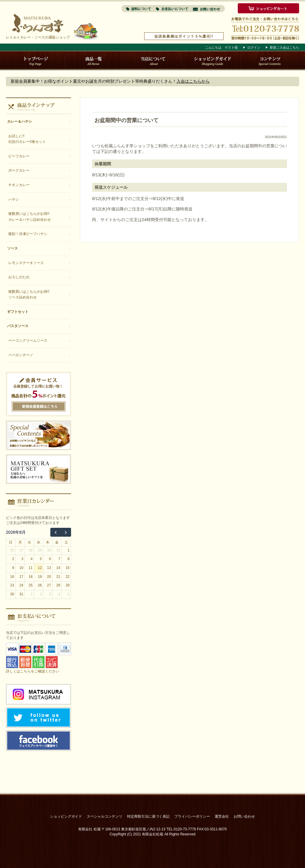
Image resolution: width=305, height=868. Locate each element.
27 (21, 550)
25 (31, 585)
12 (40, 568)
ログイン (254, 47)
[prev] (56, 532)
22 (68, 577)
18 (31, 577)
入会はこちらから (193, 81)
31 (58, 550)
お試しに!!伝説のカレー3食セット (27, 139)
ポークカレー (19, 170)
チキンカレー (19, 185)
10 (21, 568)
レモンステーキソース (26, 263)
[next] (66, 532)
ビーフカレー (19, 156)
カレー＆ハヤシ (20, 122)
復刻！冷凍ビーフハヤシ (28, 234)
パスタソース (18, 326)
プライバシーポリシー (192, 816)
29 (40, 550)
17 (21, 577)
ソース (12, 248)
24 (21, 585)
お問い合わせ (244, 816)
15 (68, 568)
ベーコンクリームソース (28, 341)
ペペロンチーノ (21, 355)
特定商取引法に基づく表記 (148, 816)
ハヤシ (14, 199)
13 (49, 568)
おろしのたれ (19, 277)
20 (49, 577)
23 (12, 585)
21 (58, 577)
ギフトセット (18, 312)
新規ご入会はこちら (284, 47)
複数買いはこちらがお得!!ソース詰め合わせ (29, 295)
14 (58, 568)
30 (49, 550)
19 (40, 577)
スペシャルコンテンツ (105, 816)
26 (12, 550)
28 (31, 550)
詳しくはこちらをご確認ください (33, 671)
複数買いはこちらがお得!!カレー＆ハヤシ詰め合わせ (30, 217)
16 (12, 577)
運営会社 (222, 816)
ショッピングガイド (66, 816)
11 (31, 568)
